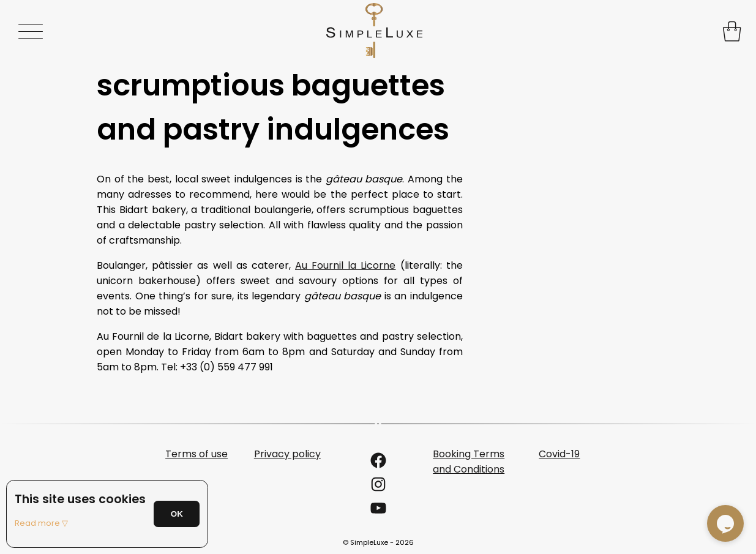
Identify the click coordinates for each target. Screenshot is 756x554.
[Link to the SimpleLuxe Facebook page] (378, 464)
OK (177, 514)
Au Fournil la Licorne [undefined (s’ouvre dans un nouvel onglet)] (345, 265)
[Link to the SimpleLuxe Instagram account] (378, 488)
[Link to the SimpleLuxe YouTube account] (378, 512)
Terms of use (196, 454)
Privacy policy (287, 454)
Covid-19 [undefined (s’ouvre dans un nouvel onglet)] (559, 454)
